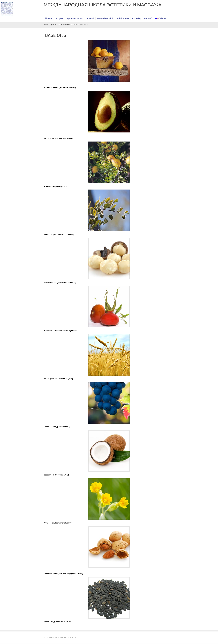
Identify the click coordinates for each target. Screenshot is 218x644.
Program (60, 18)
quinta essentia (75, 18)
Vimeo (173, 13)
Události (90, 18)
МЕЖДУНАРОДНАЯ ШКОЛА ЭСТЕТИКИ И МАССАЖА (103, 5)
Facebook (164, 13)
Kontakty (137, 18)
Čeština (161, 18)
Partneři (148, 18)
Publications (123, 18)
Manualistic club (105, 18)
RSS (168, 13)
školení (49, 18)
